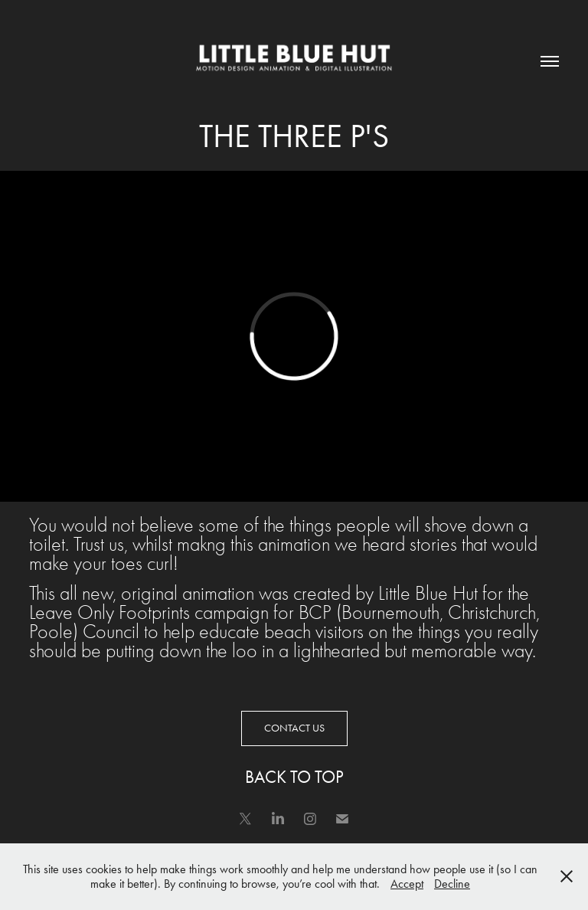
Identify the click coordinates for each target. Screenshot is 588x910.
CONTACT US (294, 728)
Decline (452, 884)
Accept (407, 884)
